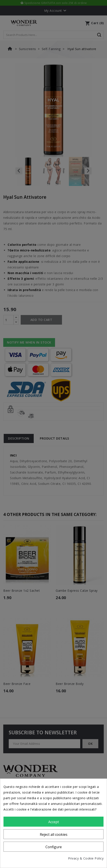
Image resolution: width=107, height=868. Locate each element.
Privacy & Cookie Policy (86, 858)
